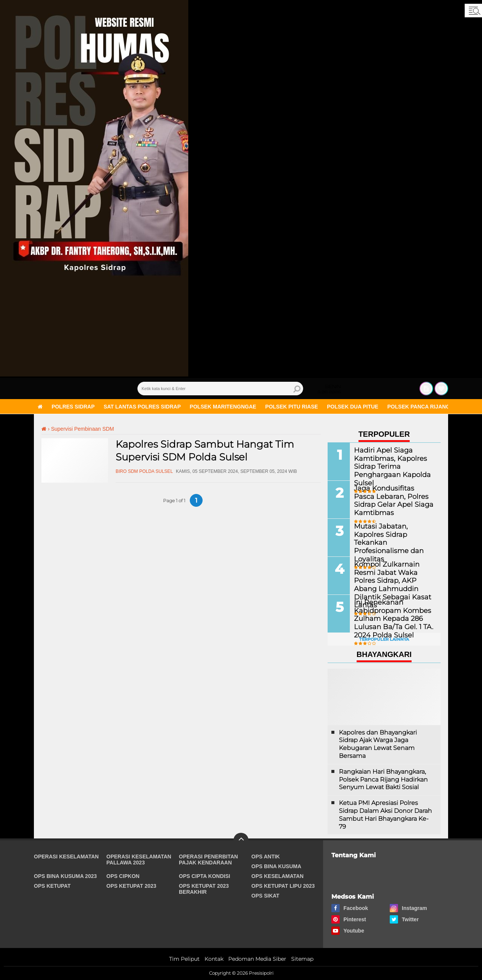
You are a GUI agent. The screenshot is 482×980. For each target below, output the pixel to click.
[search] (220, 389)
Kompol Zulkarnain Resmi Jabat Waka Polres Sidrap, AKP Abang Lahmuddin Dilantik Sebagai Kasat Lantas (393, 580)
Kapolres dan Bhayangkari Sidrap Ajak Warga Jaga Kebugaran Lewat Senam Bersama (378, 744)
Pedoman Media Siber (257, 959)
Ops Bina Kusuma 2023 (65, 876)
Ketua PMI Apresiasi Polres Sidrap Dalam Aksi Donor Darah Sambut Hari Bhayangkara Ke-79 (385, 815)
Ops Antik (266, 857)
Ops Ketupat (52, 886)
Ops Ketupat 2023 (132, 886)
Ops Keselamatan (278, 876)
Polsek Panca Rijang (419, 407)
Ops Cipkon (123, 876)
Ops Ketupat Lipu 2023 (283, 886)
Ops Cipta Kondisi (204, 876)
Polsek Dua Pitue (352, 407)
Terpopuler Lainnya (384, 639)
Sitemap (302, 959)
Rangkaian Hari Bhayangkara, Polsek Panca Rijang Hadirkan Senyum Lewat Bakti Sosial (383, 780)
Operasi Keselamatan (66, 857)
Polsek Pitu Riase (291, 407)
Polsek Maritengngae (223, 407)
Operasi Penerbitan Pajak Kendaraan (208, 860)
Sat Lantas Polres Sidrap (142, 407)
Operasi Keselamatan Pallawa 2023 (139, 860)
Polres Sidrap (73, 407)
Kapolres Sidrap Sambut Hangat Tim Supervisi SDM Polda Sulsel (205, 451)
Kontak (214, 959)
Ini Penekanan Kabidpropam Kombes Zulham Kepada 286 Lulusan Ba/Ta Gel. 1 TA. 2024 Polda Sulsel (388, 618)
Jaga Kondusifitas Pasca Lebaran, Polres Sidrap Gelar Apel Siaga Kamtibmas (390, 500)
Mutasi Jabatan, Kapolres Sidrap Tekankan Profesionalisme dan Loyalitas (391, 538)
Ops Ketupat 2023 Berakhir (204, 889)
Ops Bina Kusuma (277, 866)
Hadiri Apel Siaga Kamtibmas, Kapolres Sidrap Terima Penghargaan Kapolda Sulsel (387, 466)
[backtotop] (241, 840)
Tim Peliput (184, 959)
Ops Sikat (265, 896)
